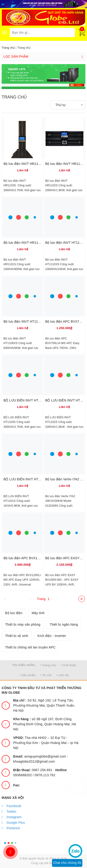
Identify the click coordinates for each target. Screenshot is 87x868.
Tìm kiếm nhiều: (24, 665)
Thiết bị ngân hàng (64, 624)
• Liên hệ (63, 675)
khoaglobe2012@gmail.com (34, 761)
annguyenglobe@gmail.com (40, 756)
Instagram (12, 817)
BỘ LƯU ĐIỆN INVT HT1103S (26, 400)
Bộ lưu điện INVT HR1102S (66, 164)
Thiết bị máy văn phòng (23, 624)
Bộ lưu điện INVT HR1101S (24, 243)
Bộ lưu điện (14, 613)
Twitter (9, 812)
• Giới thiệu (69, 665)
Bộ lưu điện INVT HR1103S (24, 164)
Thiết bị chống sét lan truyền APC (30, 647)
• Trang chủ (48, 665)
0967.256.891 (33, 770)
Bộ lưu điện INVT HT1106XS (25, 321)
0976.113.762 (45, 775)
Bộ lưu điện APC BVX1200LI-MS (28, 558)
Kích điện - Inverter (52, 636)
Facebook (11, 806)
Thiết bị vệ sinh (17, 636)
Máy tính (38, 613)
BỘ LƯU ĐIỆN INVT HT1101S (26, 479)
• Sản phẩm (27, 675)
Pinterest (11, 828)
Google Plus (13, 823)
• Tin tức (46, 675)
